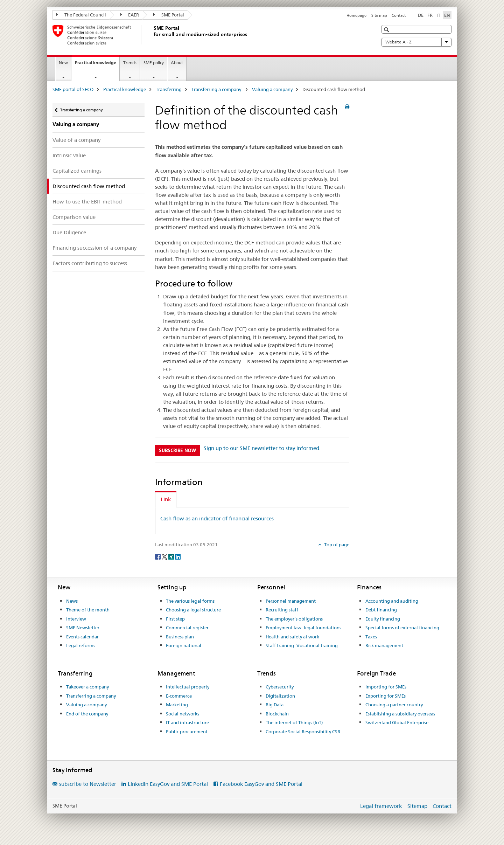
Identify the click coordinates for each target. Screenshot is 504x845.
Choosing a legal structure (193, 610)
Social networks (183, 714)
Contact (399, 15)
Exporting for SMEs (386, 696)
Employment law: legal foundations (303, 628)
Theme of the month (88, 610)
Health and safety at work (292, 637)
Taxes (371, 637)
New (63, 63)
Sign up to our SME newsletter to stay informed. (262, 448)
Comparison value (74, 217)
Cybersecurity (280, 687)
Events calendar (82, 637)
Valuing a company (272, 89)
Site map (379, 15)
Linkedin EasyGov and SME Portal (168, 784)
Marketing (177, 705)
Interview (76, 619)
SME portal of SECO (73, 89)
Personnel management (291, 601)
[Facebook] (158, 556)
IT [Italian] (438, 15)
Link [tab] (166, 499)
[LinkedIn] (178, 556)
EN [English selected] (447, 15)
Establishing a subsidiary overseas (400, 714)
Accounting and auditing (392, 601)
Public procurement (187, 732)
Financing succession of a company (94, 248)
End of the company (87, 714)
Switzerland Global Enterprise (397, 722)
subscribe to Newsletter (88, 784)
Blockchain (277, 714)
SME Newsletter (83, 628)
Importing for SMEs (386, 687)
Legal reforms (81, 645)
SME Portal (169, 15)
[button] (387, 30)
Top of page (336, 545)
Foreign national (184, 645)
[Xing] (172, 556)
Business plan (180, 637)
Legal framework (381, 806)
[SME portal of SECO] (152, 35)
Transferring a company (217, 89)
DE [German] (421, 15)
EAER (130, 15)
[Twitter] (165, 556)
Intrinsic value (69, 155)
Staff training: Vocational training (302, 645)
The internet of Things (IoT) (294, 722)
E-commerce (179, 696)
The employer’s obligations (294, 619)
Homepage (356, 15)
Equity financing (383, 619)
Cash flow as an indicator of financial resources (217, 518)
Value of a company (76, 140)
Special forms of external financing (402, 628)
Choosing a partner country (394, 705)
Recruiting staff (282, 610)
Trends (130, 63)
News (72, 601)
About (177, 63)
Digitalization (280, 696)
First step (175, 619)
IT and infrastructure (187, 722)
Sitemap (417, 806)
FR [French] (430, 15)
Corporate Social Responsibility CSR (303, 732)
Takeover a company (87, 687)
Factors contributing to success (90, 263)
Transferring (169, 89)
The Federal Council (81, 15)
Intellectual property (188, 687)
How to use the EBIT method (87, 202)
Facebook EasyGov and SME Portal (261, 784)
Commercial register (187, 628)
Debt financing (381, 610)
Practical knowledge (97, 65)
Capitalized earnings (77, 171)
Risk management (384, 645)
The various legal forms (190, 601)
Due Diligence (69, 232)
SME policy (154, 63)
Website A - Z (416, 42)
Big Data (275, 705)
